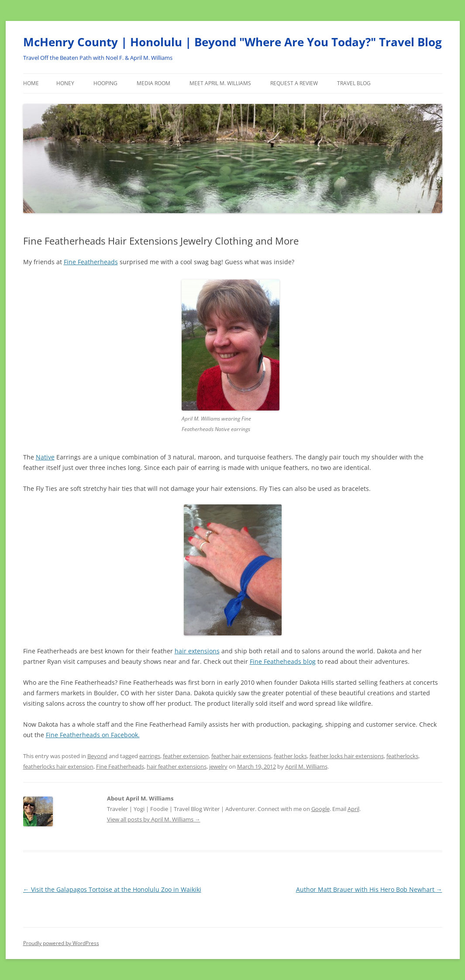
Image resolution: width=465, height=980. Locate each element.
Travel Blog (354, 83)
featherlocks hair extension (58, 766)
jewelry (218, 766)
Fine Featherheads (91, 262)
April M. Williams (306, 766)
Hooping (105, 83)
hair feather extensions (177, 766)
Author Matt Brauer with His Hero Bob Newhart (369, 889)
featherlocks (402, 756)
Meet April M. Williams (220, 83)
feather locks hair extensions (347, 756)
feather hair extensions (241, 756)
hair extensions (197, 651)
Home (31, 83)
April (353, 809)
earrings (150, 756)
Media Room (153, 83)
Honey (65, 83)
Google (320, 809)
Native (45, 457)
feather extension (186, 756)
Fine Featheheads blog (283, 661)
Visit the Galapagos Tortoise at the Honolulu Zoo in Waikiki (112, 889)
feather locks (290, 756)
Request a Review (294, 83)
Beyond (97, 756)
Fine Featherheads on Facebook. (93, 735)
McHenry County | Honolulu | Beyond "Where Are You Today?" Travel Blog (232, 42)
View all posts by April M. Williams (154, 819)
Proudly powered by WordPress (61, 943)
